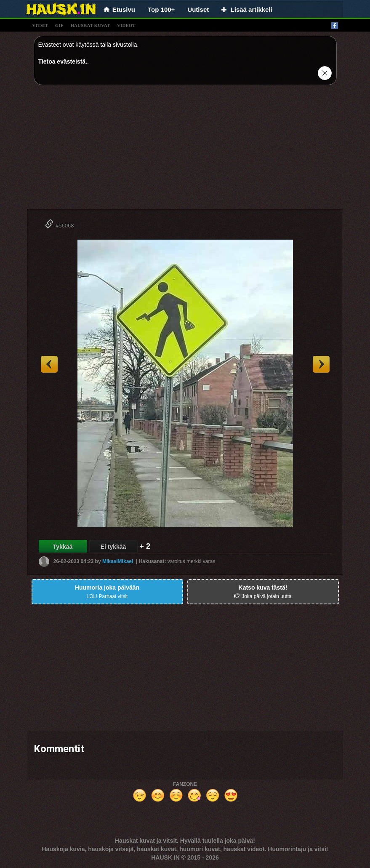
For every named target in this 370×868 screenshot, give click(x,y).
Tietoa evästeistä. (63, 61)
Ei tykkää (113, 547)
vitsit (40, 25)
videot (126, 25)
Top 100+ (161, 9)
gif (59, 25)
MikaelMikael (118, 561)
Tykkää (63, 547)
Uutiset (198, 9)
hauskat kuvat (90, 25)
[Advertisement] (185, 150)
